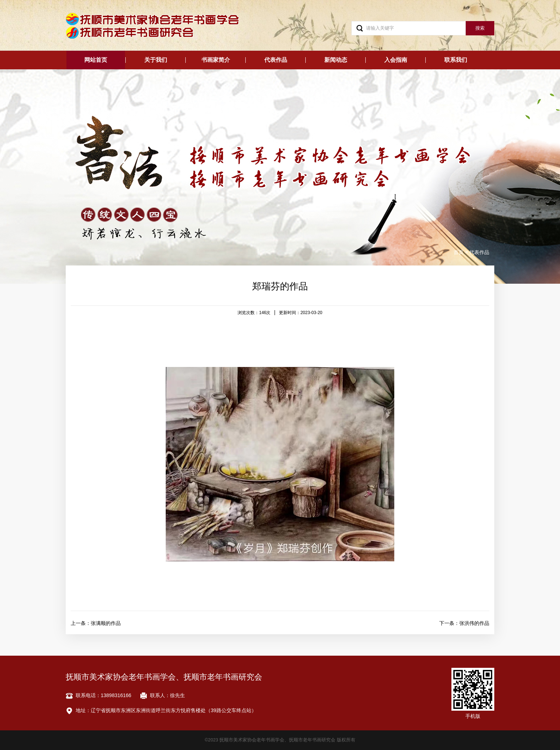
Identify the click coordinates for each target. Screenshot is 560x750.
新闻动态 (336, 60)
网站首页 (96, 60)
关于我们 (156, 60)
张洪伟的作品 (474, 623)
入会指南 (396, 60)
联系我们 (456, 60)
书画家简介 (216, 60)
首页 (459, 252)
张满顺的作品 (106, 623)
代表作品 (276, 60)
